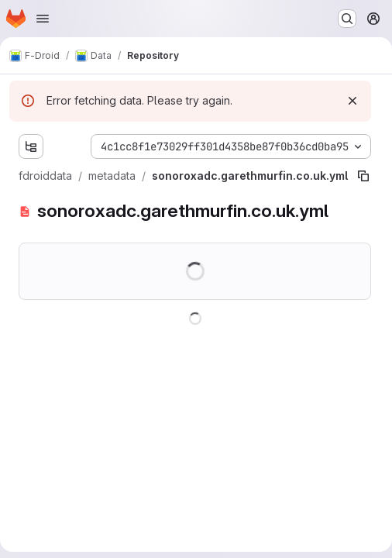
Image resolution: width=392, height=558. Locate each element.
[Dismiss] (352, 101)
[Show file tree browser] (31, 146)
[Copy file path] (363, 176)
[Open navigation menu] (43, 19)
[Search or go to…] (347, 19)
